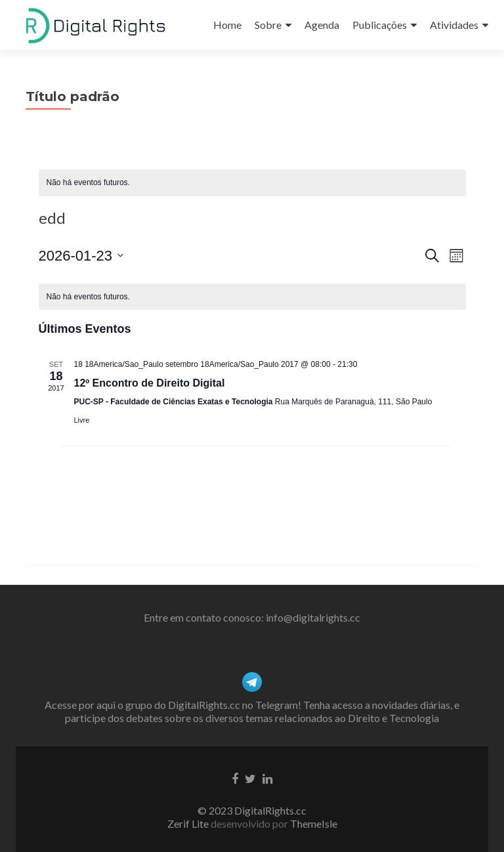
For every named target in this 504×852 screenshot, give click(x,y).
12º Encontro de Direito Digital (150, 383)
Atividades (454, 25)
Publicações (380, 25)
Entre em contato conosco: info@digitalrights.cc (252, 617)
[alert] (252, 183)
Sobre (268, 25)
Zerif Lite (189, 823)
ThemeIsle (314, 823)
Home (227, 25)
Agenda (322, 25)
